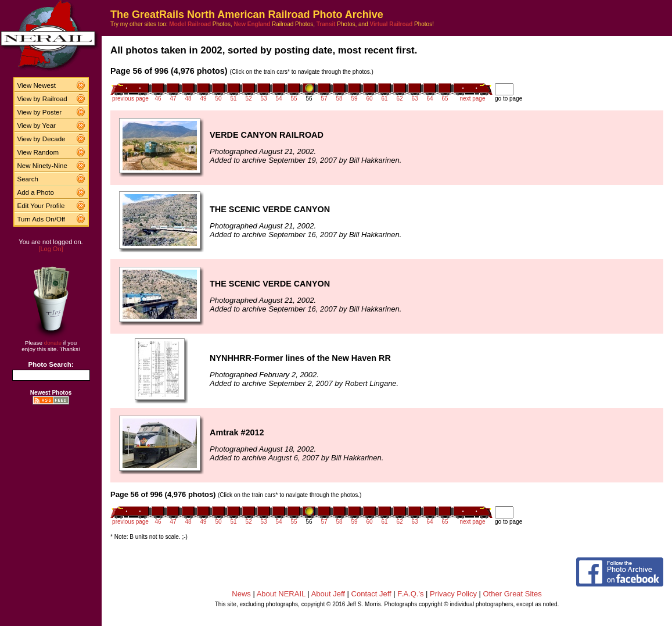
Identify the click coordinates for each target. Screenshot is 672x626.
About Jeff (328, 594)
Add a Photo (36, 192)
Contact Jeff (371, 594)
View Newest (37, 85)
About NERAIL (281, 594)
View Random (38, 152)
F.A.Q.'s (410, 594)
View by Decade (42, 139)
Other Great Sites (513, 594)
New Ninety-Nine (42, 166)
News (241, 594)
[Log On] (51, 249)
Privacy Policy (453, 594)
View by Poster (40, 112)
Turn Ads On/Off (42, 219)
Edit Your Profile (41, 206)
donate (53, 343)
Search (28, 179)
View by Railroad (42, 99)
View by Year (37, 126)
